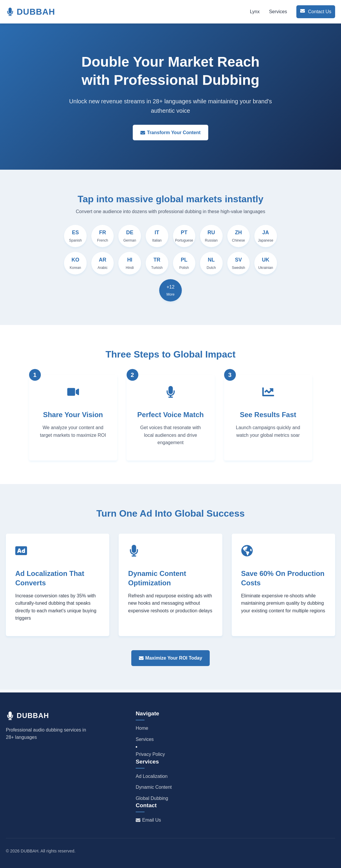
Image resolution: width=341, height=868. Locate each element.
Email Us (148, 820)
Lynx (251, 12)
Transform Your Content (170, 133)
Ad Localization (152, 776)
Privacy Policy (150, 754)
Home (142, 728)
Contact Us (314, 11)
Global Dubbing (152, 798)
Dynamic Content (154, 787)
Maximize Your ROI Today (171, 661)
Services (274, 12)
